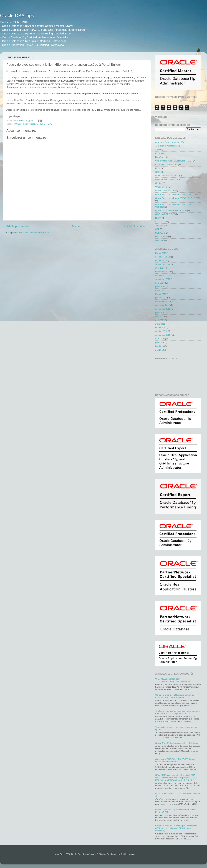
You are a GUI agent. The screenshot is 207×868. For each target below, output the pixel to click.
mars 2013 (160, 290)
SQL (157, 229)
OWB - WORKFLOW (165, 214)
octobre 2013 (161, 275)
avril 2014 (160, 268)
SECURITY (161, 222)
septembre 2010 (163, 335)
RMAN (158, 218)
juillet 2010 (160, 342)
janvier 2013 (161, 298)
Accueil (76, 226)
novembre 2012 (162, 305)
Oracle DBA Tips (17, 16)
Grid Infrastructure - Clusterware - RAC (173, 161)
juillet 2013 (160, 287)
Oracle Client (161, 187)
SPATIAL (159, 225)
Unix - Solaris (161, 237)
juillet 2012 (160, 313)
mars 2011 (160, 324)
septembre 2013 (163, 279)
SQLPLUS (160, 233)
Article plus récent (18, 226)
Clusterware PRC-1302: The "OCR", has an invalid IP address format (175, 760)
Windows (159, 240)
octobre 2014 (161, 260)
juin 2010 (159, 346)
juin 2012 (159, 316)
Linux (158, 168)
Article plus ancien (135, 226)
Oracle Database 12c (165, 190)
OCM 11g (160, 172)
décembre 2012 (162, 301)
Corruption (160, 153)
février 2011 (161, 327)
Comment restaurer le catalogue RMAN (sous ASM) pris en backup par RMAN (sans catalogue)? (176, 828)
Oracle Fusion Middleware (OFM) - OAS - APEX (177, 198)
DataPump (160, 157)
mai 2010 (160, 350)
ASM (157, 149)
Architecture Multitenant (166, 146)
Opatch (159, 183)
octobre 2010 (161, 331)
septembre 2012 (163, 309)
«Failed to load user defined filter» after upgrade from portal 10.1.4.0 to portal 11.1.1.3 (177, 712)
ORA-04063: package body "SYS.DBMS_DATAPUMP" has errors (173, 680)
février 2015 (161, 253)
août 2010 (160, 339)
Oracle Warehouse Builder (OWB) (171, 210)
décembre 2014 (162, 257)
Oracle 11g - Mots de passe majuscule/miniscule (178, 743)
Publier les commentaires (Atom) (34, 232)
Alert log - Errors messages (168, 142)
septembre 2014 (163, 264)
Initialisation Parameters (166, 164)
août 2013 (160, 283)
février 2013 (161, 294)
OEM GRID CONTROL (166, 179)
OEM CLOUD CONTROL (167, 176)
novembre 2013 (162, 272)
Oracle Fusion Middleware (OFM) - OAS (34, 124)
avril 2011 (160, 320)
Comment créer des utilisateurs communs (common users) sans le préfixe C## (175, 696)
